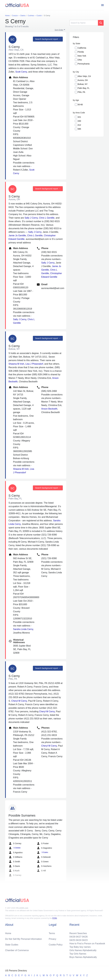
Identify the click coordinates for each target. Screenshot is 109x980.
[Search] (84, 23)
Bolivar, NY (83, 84)
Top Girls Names (78, 954)
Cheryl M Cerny (19, 701)
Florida (81, 52)
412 (79, 125)
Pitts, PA (82, 92)
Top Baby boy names (80, 947)
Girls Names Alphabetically (83, 950)
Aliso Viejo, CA (84, 76)
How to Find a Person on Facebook (87, 944)
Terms (52, 933)
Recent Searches (78, 933)
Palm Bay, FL (84, 88)
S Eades (42, 853)
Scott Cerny (21, 72)
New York (82, 56)
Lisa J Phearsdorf (34, 364)
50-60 (80, 105)
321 (79, 117)
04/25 (72, 940)
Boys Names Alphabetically (83, 957)
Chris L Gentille (47, 218)
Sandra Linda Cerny (23, 629)
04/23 (85, 940)
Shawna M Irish (16, 364)
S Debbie (15, 848)
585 (79, 129)
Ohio (80, 60)
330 (79, 121)
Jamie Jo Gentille (17, 236)
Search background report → (48, 39)
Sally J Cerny (31, 218)
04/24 (78, 940)
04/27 (78, 937)
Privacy (53, 939)
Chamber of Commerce (17, 950)
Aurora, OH (83, 80)
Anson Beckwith (49, 409)
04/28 (72, 937)
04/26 (85, 937)
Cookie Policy (56, 945)
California (82, 48)
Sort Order (59, 30)
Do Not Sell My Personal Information (23, 939)
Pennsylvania (84, 64)
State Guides (12, 945)
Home (8, 933)
